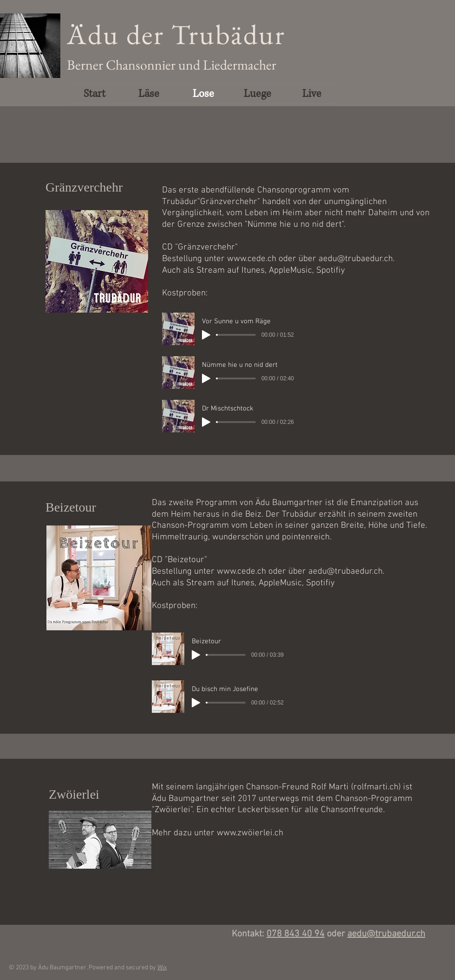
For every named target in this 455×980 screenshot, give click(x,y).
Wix (162, 968)
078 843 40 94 (296, 934)
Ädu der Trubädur (176, 34)
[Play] (206, 335)
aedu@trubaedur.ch (356, 259)
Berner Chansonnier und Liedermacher (172, 65)
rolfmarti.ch (376, 787)
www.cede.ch (252, 259)
